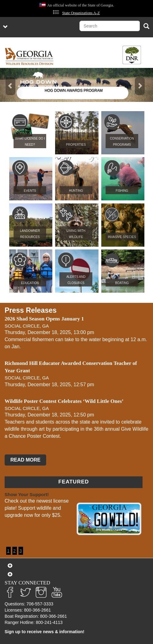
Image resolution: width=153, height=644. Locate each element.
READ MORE (26, 460)
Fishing (122, 191)
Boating (122, 283)
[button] (12, 85)
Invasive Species (122, 237)
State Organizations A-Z (81, 13)
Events (30, 191)
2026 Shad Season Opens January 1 (44, 319)
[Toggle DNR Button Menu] (132, 55)
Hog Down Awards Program (74, 90)
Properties (76, 145)
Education (30, 283)
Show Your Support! (27, 494)
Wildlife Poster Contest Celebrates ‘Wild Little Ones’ (64, 401)
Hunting (76, 191)
